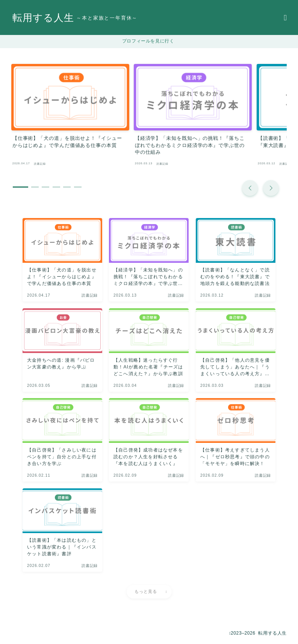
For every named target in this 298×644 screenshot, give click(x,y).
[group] (61, 112)
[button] (250, 178)
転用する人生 (45, 18)
